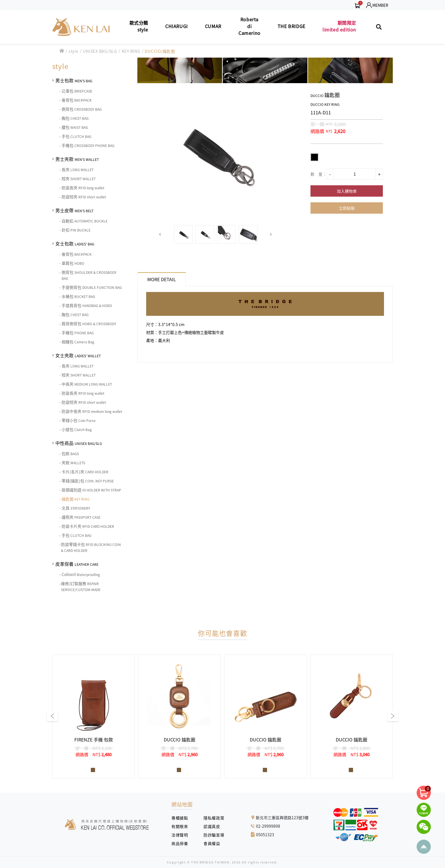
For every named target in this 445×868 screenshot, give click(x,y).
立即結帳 (347, 208)
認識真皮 (214, 826)
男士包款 (74, 80)
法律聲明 (182, 835)
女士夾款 (78, 355)
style (74, 51)
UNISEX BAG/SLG (100, 51)
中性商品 (79, 443)
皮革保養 (77, 564)
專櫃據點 (180, 818)
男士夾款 (77, 159)
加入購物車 (347, 191)
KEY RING (131, 51)
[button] (160, 235)
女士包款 (75, 243)
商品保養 (182, 843)
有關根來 (182, 826)
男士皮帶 (74, 210)
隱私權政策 (212, 818)
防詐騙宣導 (214, 835)
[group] (94, 716)
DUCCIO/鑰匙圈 (160, 51)
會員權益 (214, 843)
